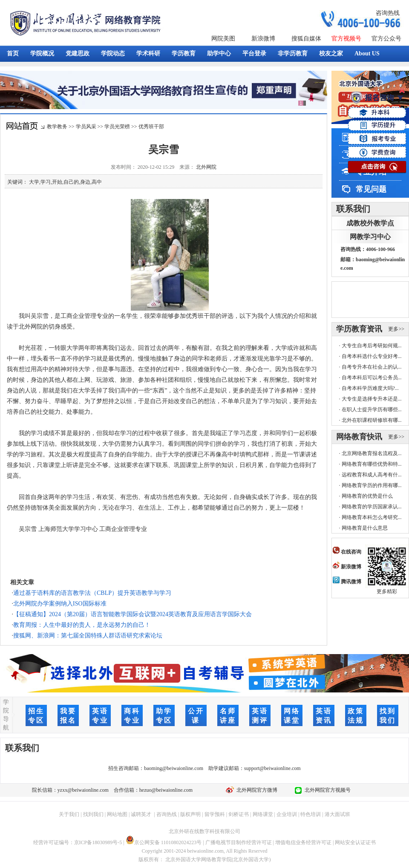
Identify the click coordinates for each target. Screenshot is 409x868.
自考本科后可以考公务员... (372, 378)
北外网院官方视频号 (326, 790)
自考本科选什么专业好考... (372, 356)
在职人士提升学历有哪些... (372, 409)
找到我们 (93, 814)
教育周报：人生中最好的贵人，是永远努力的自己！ (82, 625)
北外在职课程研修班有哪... (372, 420)
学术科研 (148, 53)
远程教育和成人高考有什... (372, 475)
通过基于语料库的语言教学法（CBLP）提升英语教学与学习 (92, 593)
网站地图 (117, 814)
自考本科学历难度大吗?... (370, 388)
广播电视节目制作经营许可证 (239, 842)
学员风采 (86, 127)
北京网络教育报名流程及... (372, 453)
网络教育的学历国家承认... (372, 507)
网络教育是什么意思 (365, 528)
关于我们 (69, 814)
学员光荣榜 (117, 127)
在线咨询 (347, 552)
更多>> (396, 329)
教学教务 (57, 127)
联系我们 (353, 209)
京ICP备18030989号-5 (98, 842)
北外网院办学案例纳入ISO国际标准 (60, 604)
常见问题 (371, 189)
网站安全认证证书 (355, 842)
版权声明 (190, 814)
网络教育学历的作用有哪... (372, 485)
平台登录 (254, 53)
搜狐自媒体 (306, 39)
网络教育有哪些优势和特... (372, 464)
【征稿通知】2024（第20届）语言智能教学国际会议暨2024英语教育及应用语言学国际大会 (132, 614)
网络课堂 (263, 814)
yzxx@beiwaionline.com (83, 790)
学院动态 (113, 53)
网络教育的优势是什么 (367, 496)
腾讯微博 (347, 582)
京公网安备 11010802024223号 (164, 842)
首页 (13, 53)
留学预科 (215, 814)
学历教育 (184, 53)
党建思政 (78, 53)
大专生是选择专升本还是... (372, 399)
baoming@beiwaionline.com (174, 768)
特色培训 (311, 814)
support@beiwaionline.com (272, 768)
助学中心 (219, 53)
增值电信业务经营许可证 (303, 842)
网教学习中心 (370, 237)
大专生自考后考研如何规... (372, 346)
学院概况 (42, 53)
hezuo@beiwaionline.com (166, 790)
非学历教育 (293, 53)
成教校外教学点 (370, 223)
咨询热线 (388, 13)
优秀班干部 (151, 127)
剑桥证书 (239, 814)
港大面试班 (337, 814)
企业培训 (287, 814)
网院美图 (223, 39)
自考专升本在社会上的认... (372, 367)
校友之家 (331, 53)
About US (367, 53)
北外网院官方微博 (256, 790)
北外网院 (206, 167)
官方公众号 (386, 39)
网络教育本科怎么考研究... (372, 517)
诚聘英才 (141, 814)
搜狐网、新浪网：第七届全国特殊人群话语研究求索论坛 (88, 636)
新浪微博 (263, 39)
